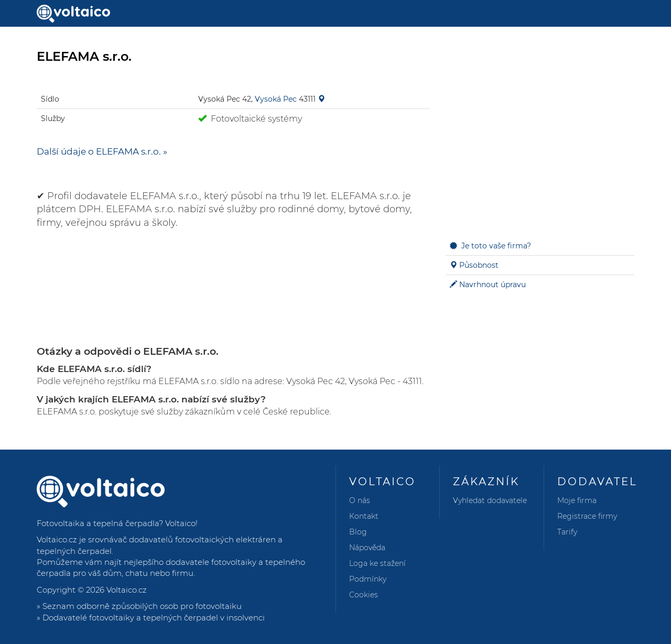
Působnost (479, 265)
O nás (360, 500)
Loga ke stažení (377, 563)
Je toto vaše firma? (496, 246)
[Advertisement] (540, 152)
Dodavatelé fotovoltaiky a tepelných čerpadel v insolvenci (154, 618)
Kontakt (364, 516)
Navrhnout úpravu (493, 285)
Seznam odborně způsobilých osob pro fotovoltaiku (142, 606)
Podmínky (368, 579)
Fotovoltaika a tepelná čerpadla (98, 523)
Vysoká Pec (276, 99)
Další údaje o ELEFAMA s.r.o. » (102, 151)
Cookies (364, 595)
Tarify (567, 532)
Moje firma (577, 500)
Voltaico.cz (127, 590)
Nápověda (367, 548)
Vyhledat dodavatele (490, 500)
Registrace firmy (587, 516)
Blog (358, 532)
